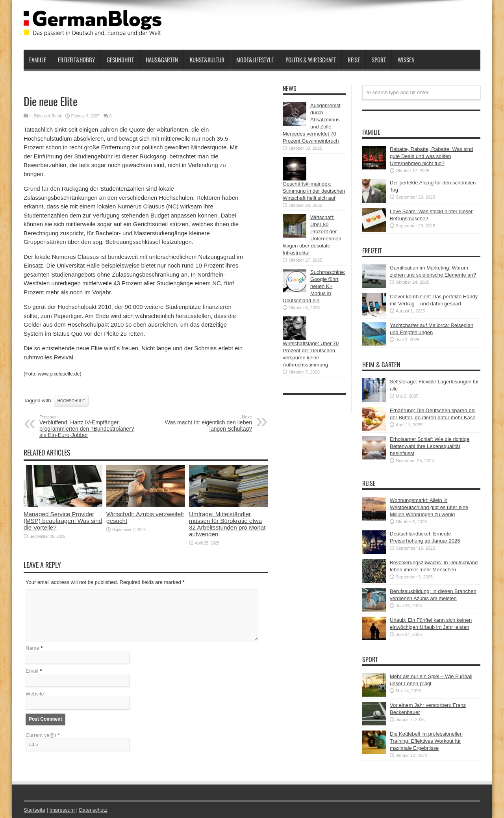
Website (35, 694)
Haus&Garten (162, 59)
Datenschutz (93, 810)
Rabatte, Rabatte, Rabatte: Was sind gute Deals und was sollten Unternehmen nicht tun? (431, 156)
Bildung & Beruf (48, 116)
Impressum (62, 810)
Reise (354, 59)
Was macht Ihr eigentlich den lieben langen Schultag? (204, 423)
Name (32, 648)
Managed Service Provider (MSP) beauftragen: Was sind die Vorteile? (63, 521)
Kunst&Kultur (207, 59)
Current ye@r (43, 735)
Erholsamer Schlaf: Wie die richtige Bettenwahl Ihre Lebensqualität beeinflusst (430, 446)
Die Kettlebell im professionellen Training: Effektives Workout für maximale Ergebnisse (426, 741)
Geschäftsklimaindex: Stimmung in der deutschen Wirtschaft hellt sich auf (314, 191)
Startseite (34, 810)
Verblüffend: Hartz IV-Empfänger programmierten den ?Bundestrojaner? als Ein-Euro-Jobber (88, 426)
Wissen (406, 59)
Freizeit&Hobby (76, 59)
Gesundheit (120, 59)
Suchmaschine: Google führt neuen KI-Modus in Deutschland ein (314, 286)
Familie (38, 59)
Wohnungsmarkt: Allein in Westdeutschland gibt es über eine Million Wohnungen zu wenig (429, 507)
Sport (379, 59)
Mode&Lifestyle (255, 59)
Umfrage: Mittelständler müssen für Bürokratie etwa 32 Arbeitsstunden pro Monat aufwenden (227, 524)
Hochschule (71, 401)
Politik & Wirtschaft (311, 59)
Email (32, 671)
